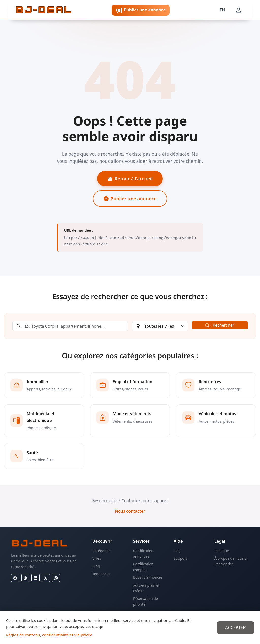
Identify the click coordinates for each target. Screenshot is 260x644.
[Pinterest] (25, 578)
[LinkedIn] (36, 578)
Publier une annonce (130, 199)
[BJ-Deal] (44, 10)
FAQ (177, 551)
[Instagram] (56, 578)
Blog (96, 566)
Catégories (101, 551)
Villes (97, 558)
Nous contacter (130, 511)
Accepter (235, 627)
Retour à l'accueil (130, 179)
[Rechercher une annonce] (70, 326)
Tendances (101, 574)
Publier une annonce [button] (141, 10)
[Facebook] (15, 578)
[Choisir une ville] (160, 326)
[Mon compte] (239, 10)
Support (180, 558)
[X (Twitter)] (46, 578)
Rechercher (220, 325)
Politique (222, 551)
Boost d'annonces (148, 577)
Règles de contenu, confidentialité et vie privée (49, 635)
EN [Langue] (222, 10)
